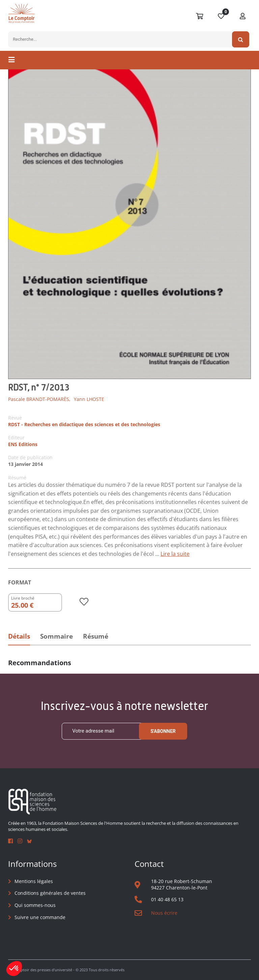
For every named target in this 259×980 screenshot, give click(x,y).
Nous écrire (164, 913)
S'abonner (163, 731)
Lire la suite (175, 554)
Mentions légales (34, 881)
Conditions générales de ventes (50, 893)
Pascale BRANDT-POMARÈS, (39, 399)
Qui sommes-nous (35, 905)
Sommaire (56, 636)
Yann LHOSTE (89, 399)
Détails (19, 636)
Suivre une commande (40, 917)
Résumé (96, 636)
